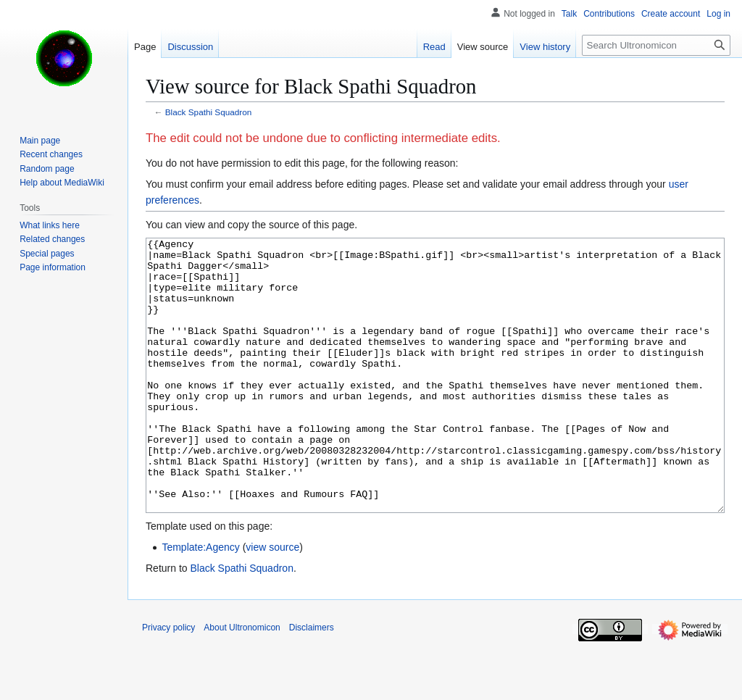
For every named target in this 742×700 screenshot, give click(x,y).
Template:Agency (200, 601)
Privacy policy (168, 682)
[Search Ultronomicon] (656, 45)
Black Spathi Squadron (209, 112)
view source (272, 601)
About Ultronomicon (242, 682)
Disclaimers (312, 682)
